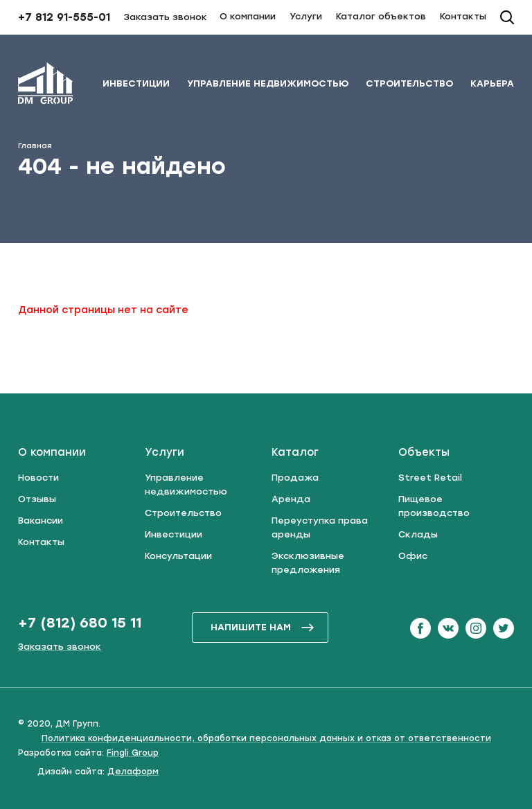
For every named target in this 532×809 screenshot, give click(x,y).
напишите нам (263, 627)
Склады (418, 534)
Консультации (178, 556)
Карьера (492, 83)
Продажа (295, 478)
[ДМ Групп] (46, 86)
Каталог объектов (381, 16)
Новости (38, 478)
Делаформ (133, 772)
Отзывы (37, 499)
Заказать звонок (166, 17)
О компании (248, 16)
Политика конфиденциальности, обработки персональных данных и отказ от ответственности (266, 738)
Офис (413, 556)
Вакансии (41, 521)
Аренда (291, 499)
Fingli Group (133, 753)
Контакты (463, 16)
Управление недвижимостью (268, 83)
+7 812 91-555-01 (64, 17)
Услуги (306, 16)
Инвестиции (136, 83)
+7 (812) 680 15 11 (80, 623)
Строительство (409, 83)
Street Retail (430, 478)
